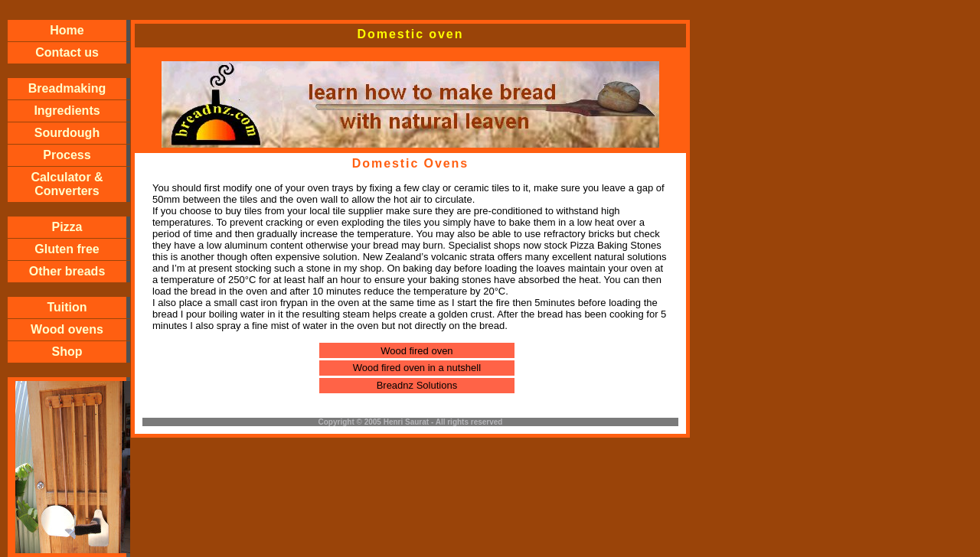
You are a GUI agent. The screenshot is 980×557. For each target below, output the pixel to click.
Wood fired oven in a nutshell (417, 368)
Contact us (67, 52)
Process (67, 155)
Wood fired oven (416, 351)
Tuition (67, 307)
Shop (67, 352)
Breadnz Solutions (417, 385)
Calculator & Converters (67, 184)
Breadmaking (67, 88)
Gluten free (67, 249)
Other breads (67, 271)
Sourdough (67, 133)
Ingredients (67, 111)
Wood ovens (67, 329)
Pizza (67, 227)
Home (67, 30)
